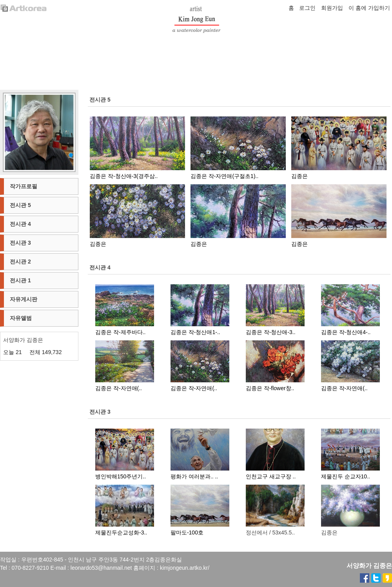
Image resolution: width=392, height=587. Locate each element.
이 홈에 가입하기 (369, 8)
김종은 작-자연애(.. (119, 388)
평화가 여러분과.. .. (194, 476)
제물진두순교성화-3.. (121, 532)
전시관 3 (100, 412)
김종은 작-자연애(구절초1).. (224, 176)
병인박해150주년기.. (121, 476)
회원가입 (332, 8)
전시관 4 (100, 267)
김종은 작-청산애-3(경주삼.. (124, 176)
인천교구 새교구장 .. (271, 476)
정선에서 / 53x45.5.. (270, 532)
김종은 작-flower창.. (270, 388)
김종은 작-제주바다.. (120, 332)
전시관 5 (100, 100)
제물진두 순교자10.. (346, 476)
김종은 (299, 176)
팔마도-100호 (187, 532)
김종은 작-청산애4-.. (346, 332)
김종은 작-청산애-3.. (271, 332)
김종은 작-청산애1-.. (195, 332)
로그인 (307, 8)
